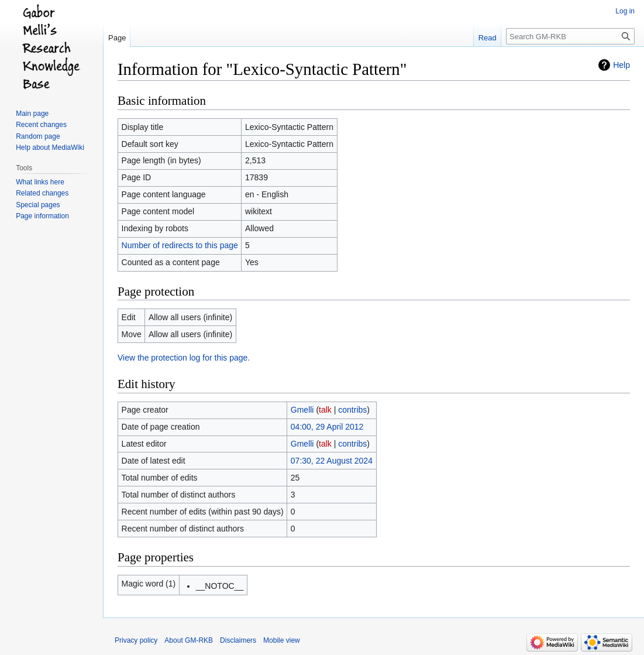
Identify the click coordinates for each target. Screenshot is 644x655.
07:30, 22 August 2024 (332, 461)
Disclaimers (238, 640)
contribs (352, 410)
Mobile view (282, 640)
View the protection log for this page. (184, 358)
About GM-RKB (189, 640)
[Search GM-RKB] (570, 36)
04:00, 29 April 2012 (327, 427)
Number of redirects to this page (180, 245)
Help (621, 65)
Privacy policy (136, 640)
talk (325, 410)
